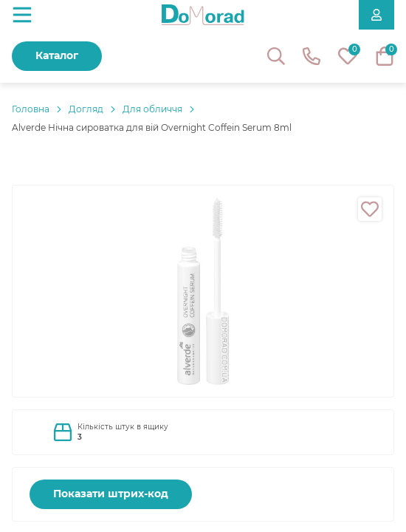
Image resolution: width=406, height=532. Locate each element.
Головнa (31, 109)
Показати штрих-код (111, 494)
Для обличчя (152, 109)
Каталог (57, 55)
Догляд (86, 109)
